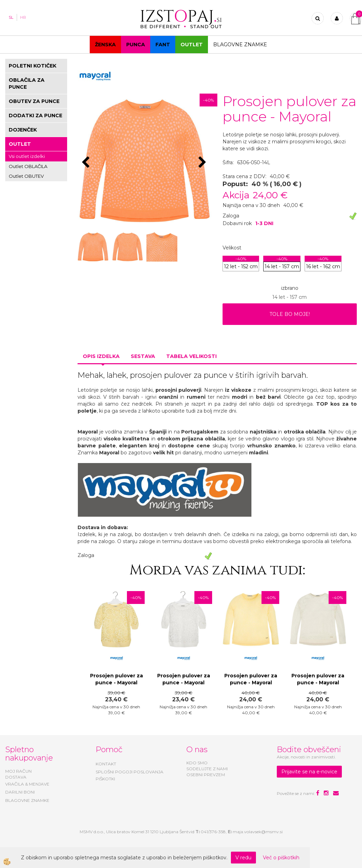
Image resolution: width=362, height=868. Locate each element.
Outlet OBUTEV (26, 176)
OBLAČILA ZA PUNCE (27, 83)
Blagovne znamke (240, 45)
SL (11, 17)
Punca (136, 45)
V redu (243, 858)
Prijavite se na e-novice (309, 772)
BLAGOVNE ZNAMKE (27, 800)
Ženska (105, 45)
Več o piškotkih (281, 858)
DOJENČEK (23, 130)
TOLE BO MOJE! (290, 314)
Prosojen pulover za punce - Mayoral (116, 679)
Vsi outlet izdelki (27, 156)
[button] (203, 163)
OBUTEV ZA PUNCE (34, 101)
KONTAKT (106, 764)
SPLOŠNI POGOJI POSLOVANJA (130, 772)
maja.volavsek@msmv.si (258, 832)
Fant (163, 45)
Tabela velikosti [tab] (191, 356)
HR (23, 17)
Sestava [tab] (143, 356)
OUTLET (192, 45)
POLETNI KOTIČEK (33, 66)
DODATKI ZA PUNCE (35, 116)
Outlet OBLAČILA (28, 166)
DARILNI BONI (20, 792)
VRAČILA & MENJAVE (27, 784)
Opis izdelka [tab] (101, 356)
